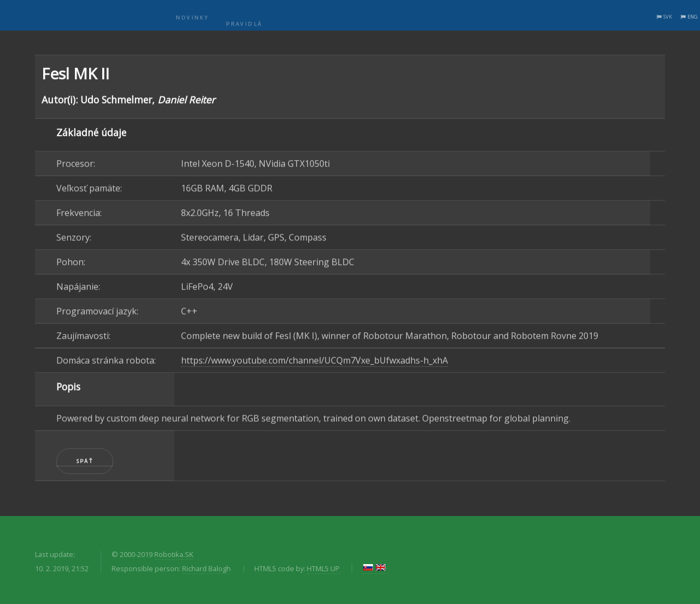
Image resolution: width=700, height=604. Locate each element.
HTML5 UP (323, 568)
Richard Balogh (206, 568)
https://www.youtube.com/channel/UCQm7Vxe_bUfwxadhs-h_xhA (314, 361)
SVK (668, 17)
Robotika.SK (174, 554)
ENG (693, 17)
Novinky (192, 24)
